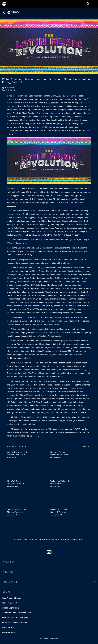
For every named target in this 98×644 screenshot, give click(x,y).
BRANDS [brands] (8, 572)
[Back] (4, 12)
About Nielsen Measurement (15, 623)
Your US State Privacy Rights (15, 618)
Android (18, 130)
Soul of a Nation (51, 103)
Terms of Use (8, 628)
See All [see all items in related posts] (86, 447)
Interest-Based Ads (11, 603)
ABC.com (39, 130)
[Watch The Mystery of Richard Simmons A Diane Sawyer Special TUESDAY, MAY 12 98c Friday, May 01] (17, 454)
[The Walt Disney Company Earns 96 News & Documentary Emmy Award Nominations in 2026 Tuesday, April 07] (17, 483)
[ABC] (4, 4)
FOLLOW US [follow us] (10, 582)
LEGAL (7, 592)
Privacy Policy (8, 632)
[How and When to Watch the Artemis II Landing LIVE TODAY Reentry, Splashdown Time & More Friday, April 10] (61, 454)
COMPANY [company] (9, 562)
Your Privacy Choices (12, 598)
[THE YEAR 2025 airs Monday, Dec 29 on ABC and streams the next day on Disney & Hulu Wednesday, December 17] (17, 512)
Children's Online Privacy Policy (16, 613)
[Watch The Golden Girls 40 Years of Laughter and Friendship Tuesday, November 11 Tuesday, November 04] (61, 512)
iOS (9, 130)
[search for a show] (88, 4)
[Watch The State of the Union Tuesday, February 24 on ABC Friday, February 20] (61, 483)
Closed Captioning (10, 608)
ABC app (47, 127)
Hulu (24, 243)
